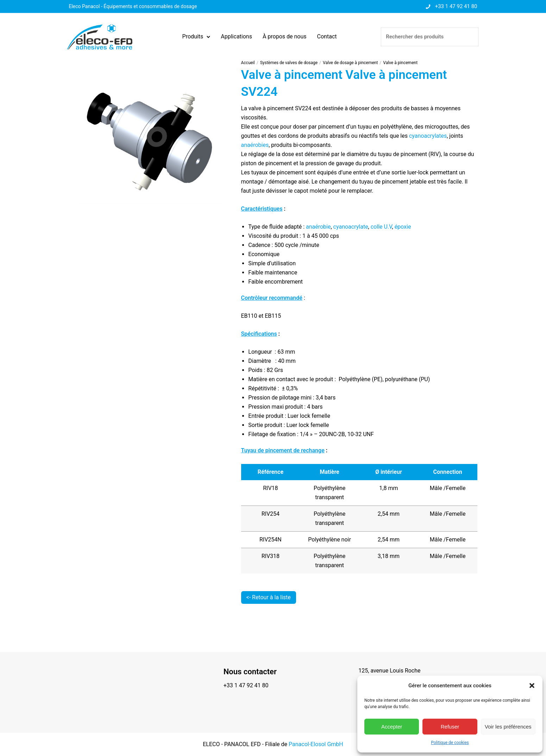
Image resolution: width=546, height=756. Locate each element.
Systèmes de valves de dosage (289, 63)
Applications (237, 36)
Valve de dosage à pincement (350, 63)
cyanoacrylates (428, 136)
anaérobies (255, 145)
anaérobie (318, 227)
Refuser (450, 727)
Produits (193, 36)
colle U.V (381, 227)
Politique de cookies (450, 743)
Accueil (248, 63)
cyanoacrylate (351, 227)
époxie (403, 227)
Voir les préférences (508, 727)
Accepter (392, 727)
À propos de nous (285, 36)
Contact (327, 36)
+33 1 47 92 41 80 (456, 6)
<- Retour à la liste (269, 597)
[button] (532, 686)
